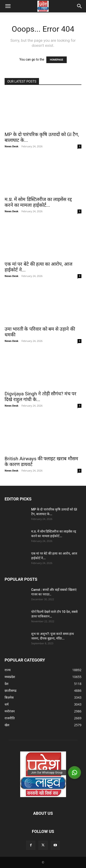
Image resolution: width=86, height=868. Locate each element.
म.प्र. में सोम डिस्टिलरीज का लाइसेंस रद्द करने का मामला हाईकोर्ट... (38, 202)
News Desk (11, 146)
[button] (8, 6)
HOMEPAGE (56, 60)
